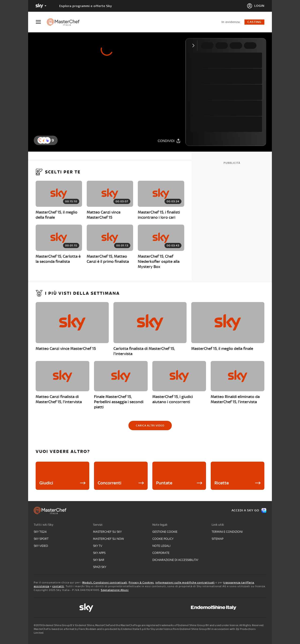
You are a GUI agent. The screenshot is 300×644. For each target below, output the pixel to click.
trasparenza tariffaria (239, 583)
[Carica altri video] (150, 425)
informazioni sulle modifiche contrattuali (185, 583)
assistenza (41, 586)
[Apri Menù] (41, 22)
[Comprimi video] (194, 46)
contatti (58, 586)
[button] (47, 140)
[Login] (256, 6)
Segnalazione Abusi (115, 590)
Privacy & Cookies (141, 583)
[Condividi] (169, 141)
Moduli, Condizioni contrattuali (105, 583)
